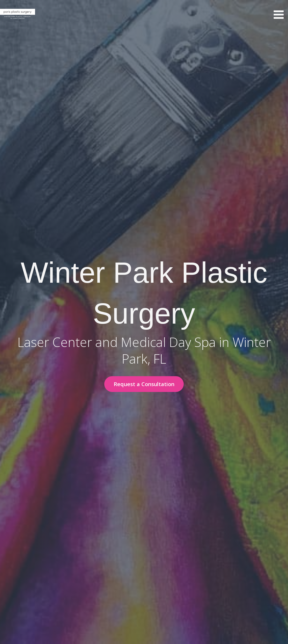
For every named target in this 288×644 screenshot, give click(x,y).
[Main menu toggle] (279, 15)
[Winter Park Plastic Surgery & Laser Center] (18, 14)
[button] (144, 384)
